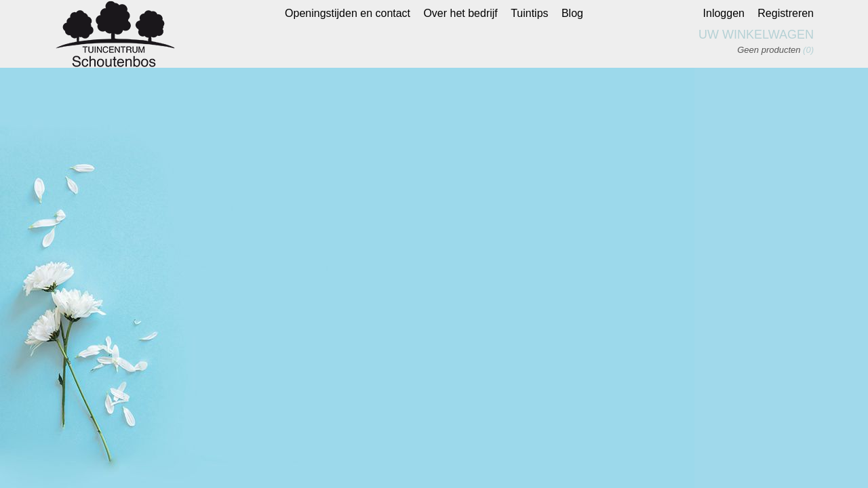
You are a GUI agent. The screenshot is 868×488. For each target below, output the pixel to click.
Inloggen (724, 13)
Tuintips (529, 13)
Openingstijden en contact (348, 13)
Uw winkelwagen (756, 35)
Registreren (786, 13)
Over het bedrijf (460, 13)
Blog (572, 13)
